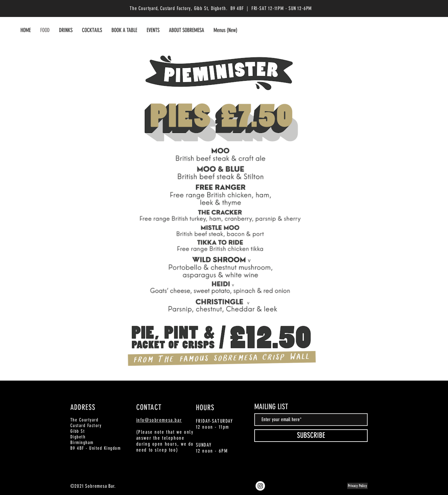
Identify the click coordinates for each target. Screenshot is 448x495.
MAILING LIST (271, 407)
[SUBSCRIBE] (311, 436)
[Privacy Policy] (357, 486)
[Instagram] (260, 486)
